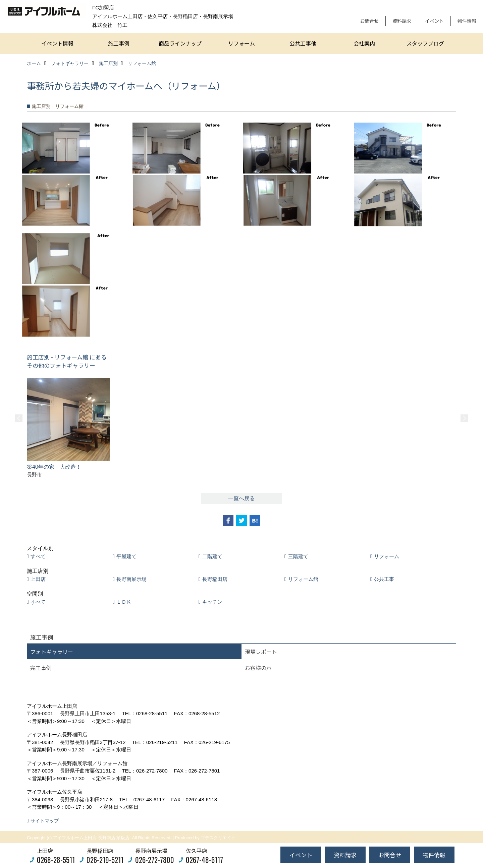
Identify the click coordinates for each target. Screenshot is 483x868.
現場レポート (261, 652)
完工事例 (41, 668)
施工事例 (119, 43)
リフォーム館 (303, 579)
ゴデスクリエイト (218, 838)
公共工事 (384, 579)
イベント (434, 21)
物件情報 (467, 21)
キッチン (212, 602)
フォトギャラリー (52, 652)
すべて (38, 556)
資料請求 (402, 21)
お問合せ (369, 21)
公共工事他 (303, 43)
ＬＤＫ (124, 602)
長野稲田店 (215, 579)
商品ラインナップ (180, 43)
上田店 (38, 579)
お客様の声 (258, 668)
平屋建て (126, 556)
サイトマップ (45, 821)
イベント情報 (57, 43)
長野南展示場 (131, 579)
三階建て (298, 556)
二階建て (212, 556)
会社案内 (364, 43)
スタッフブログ (425, 43)
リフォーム (241, 43)
